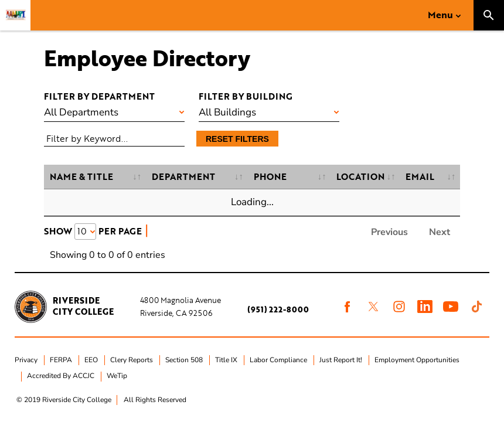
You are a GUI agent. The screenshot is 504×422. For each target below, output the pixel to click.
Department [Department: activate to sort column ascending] (183, 176)
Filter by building (246, 96)
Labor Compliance (278, 360)
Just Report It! (341, 360)
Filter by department (99, 96)
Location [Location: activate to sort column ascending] (360, 176)
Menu (440, 15)
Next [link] (440, 232)
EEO (91, 360)
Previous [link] (389, 232)
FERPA (61, 360)
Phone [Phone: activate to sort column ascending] (270, 176)
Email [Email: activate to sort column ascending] (420, 176)
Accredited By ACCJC (61, 376)
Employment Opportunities (417, 360)
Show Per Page (93, 231)
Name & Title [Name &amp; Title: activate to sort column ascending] (81, 176)
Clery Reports (132, 360)
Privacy (26, 360)
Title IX (226, 360)
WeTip (117, 376)
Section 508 (184, 360)
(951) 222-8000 (278, 309)
